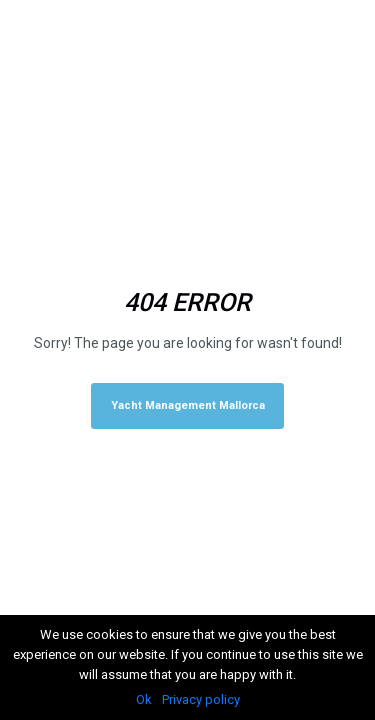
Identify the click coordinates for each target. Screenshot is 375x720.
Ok (144, 699)
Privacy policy (201, 699)
